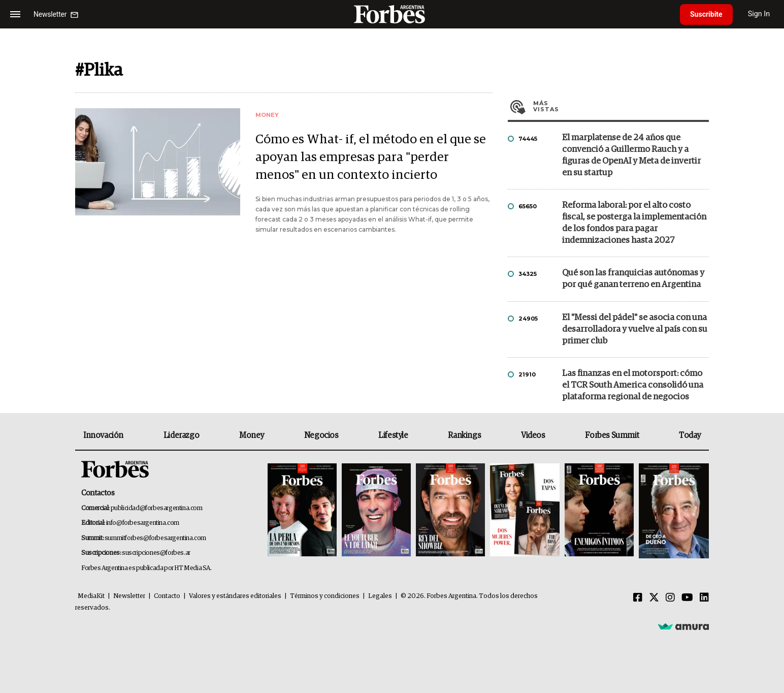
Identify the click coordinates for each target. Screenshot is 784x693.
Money (252, 435)
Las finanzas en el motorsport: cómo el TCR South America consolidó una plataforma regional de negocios (633, 385)
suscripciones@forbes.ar (156, 553)
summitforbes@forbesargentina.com (155, 538)
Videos (533, 435)
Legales (380, 596)
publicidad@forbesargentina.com (157, 508)
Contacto (167, 596)
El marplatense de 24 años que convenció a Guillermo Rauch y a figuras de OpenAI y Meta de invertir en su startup (631, 155)
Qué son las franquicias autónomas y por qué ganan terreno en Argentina (633, 279)
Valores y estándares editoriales (235, 596)
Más (621, 106)
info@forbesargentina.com (143, 523)
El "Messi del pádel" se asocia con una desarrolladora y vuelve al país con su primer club (635, 329)
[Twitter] (654, 598)
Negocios (321, 435)
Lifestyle (393, 435)
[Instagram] (670, 598)
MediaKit (91, 596)
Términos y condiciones (325, 596)
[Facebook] (638, 598)
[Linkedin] (704, 598)
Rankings (464, 435)
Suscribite (706, 14)
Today (690, 435)
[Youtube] (687, 598)
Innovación (103, 435)
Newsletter (129, 596)
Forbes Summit (612, 435)
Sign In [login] (759, 14)
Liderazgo (181, 435)
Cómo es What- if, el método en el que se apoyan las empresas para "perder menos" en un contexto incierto (371, 157)
